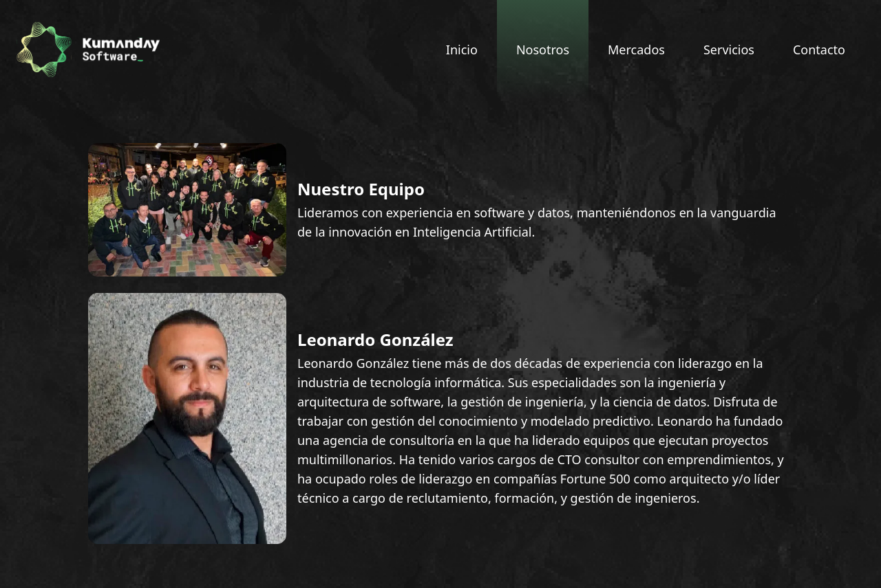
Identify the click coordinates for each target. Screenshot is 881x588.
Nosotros (543, 50)
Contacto (819, 50)
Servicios (729, 50)
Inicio (462, 50)
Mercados (636, 50)
